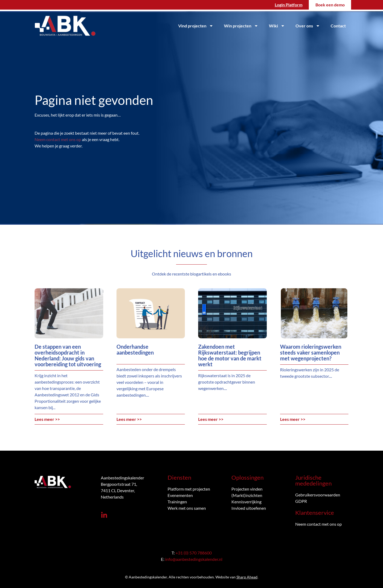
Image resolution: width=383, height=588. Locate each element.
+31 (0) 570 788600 (194, 553)
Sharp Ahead (247, 577)
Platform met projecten (189, 489)
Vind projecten (196, 26)
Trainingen (177, 502)
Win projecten (241, 26)
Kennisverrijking (246, 502)
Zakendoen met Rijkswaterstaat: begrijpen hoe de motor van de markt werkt (230, 355)
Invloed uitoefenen (249, 508)
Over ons (308, 26)
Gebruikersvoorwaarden (318, 495)
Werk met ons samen (187, 508)
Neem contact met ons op (58, 139)
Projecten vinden (247, 489)
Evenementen (180, 495)
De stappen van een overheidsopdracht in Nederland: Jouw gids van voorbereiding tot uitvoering (68, 355)
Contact (338, 26)
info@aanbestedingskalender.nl (194, 559)
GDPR (301, 501)
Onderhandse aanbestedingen (135, 349)
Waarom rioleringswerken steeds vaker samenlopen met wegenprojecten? (311, 352)
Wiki (277, 26)
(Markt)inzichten (247, 495)
